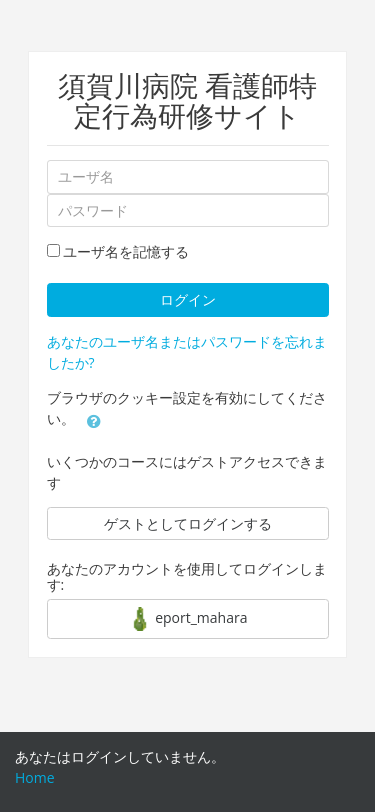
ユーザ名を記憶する (126, 251)
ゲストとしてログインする (188, 523)
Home (35, 777)
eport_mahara (188, 619)
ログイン (188, 299)
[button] (94, 420)
